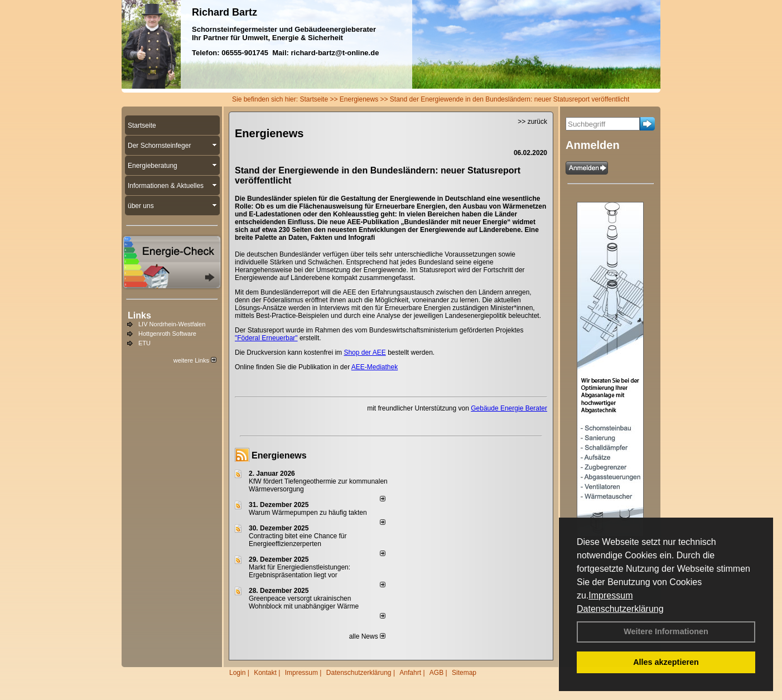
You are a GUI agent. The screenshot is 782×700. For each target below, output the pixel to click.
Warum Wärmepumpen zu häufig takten (308, 513)
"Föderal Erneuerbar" (266, 338)
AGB (436, 673)
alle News (367, 636)
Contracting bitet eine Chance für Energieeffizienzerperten (298, 540)
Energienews (279, 455)
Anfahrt (410, 673)
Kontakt (265, 673)
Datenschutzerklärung (620, 609)
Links (139, 315)
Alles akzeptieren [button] (666, 662)
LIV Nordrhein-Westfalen (172, 324)
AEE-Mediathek (375, 367)
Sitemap (464, 673)
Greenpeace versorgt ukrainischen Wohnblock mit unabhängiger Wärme (304, 602)
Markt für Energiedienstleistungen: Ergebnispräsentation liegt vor (300, 571)
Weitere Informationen (666, 631)
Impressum (610, 595)
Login (237, 673)
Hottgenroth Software (167, 334)
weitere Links (195, 360)
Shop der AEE (365, 353)
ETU (144, 343)
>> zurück (532, 122)
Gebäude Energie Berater (509, 408)
